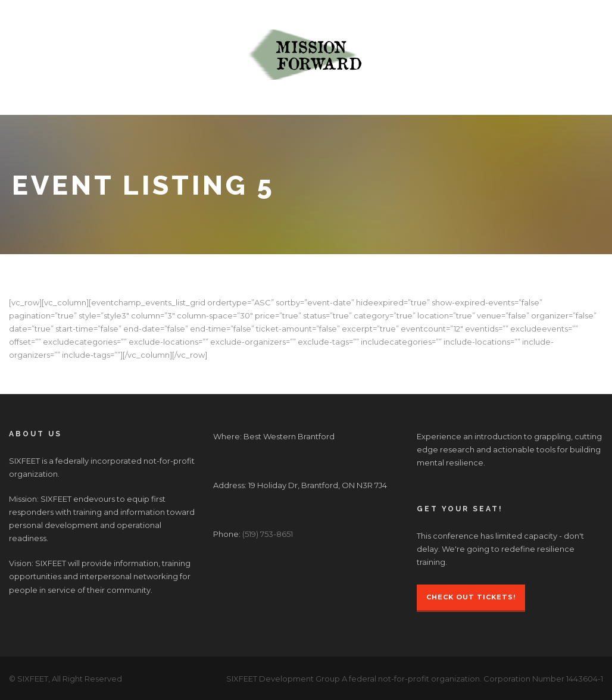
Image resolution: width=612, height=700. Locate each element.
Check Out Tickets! (471, 597)
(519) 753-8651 (268, 534)
